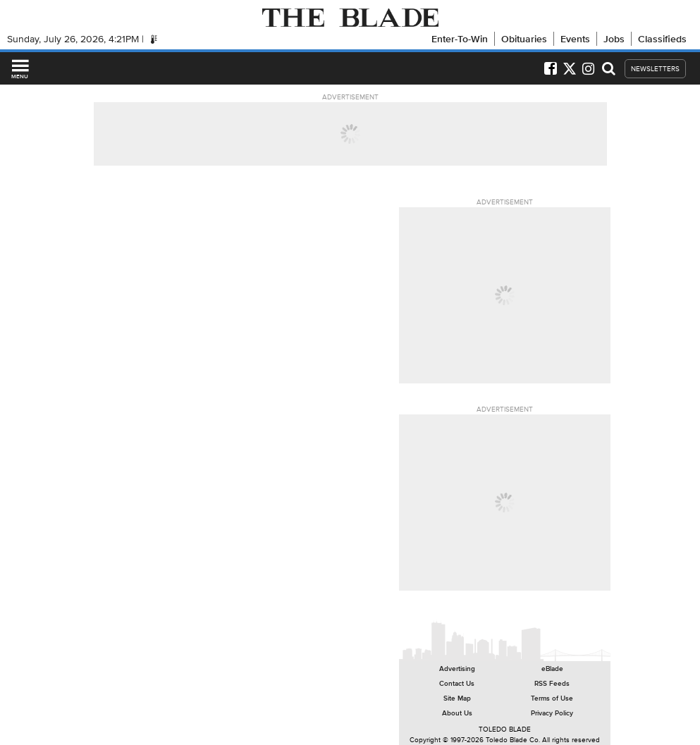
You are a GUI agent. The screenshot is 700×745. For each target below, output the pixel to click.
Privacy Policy (552, 713)
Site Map (457, 698)
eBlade (552, 669)
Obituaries (524, 39)
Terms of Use (552, 698)
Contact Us (457, 683)
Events (575, 39)
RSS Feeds (552, 683)
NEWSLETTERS (655, 69)
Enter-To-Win (460, 39)
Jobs (614, 39)
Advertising (457, 669)
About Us (457, 713)
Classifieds (662, 39)
